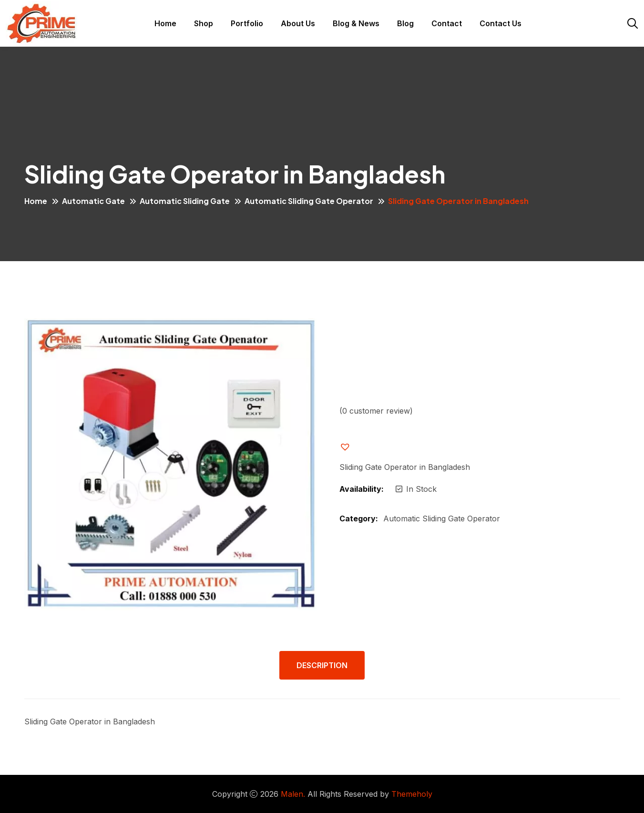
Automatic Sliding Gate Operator (309, 201)
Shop (204, 23)
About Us (298, 23)
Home (165, 23)
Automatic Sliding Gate (185, 201)
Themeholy (412, 794)
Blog (405, 23)
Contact (447, 23)
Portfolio (247, 23)
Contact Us (501, 23)
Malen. (293, 794)
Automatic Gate (93, 201)
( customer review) (376, 411)
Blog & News (356, 23)
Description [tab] (322, 665)
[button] (353, 447)
